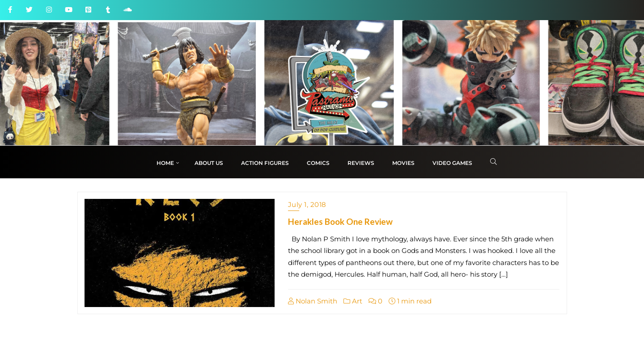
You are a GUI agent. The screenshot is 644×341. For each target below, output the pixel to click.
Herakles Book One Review (340, 221)
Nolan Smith (313, 301)
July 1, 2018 (307, 204)
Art (353, 301)
